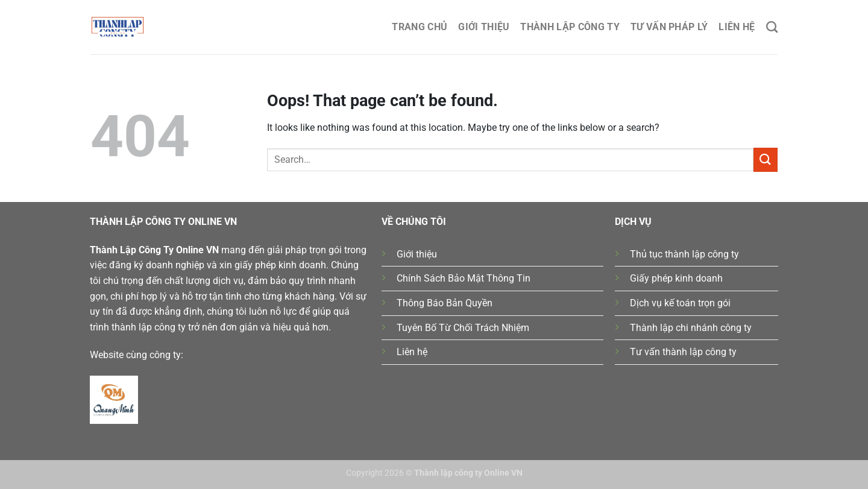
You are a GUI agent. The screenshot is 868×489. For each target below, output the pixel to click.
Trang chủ (420, 27)
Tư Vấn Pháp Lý (669, 27)
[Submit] (766, 159)
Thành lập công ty (570, 27)
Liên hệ (737, 27)
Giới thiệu (484, 27)
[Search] (772, 27)
